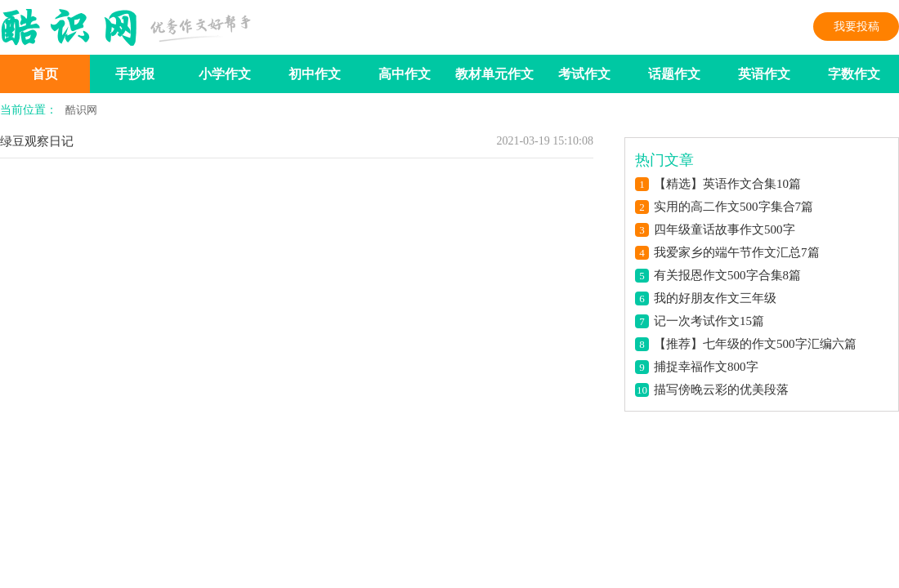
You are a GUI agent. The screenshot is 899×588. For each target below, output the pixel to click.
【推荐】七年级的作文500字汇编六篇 (755, 344)
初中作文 (315, 74)
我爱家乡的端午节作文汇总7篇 (737, 252)
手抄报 (135, 74)
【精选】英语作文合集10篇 (727, 184)
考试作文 (584, 74)
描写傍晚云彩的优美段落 (721, 390)
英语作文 (764, 74)
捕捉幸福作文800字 (706, 367)
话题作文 (674, 74)
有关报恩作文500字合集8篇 (727, 275)
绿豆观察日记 (37, 141)
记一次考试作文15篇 (709, 321)
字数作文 (854, 74)
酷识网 (81, 110)
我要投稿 (857, 27)
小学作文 (225, 74)
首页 (45, 74)
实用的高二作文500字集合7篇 (734, 207)
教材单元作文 (494, 74)
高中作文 (405, 74)
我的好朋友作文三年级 (715, 298)
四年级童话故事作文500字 (725, 229)
